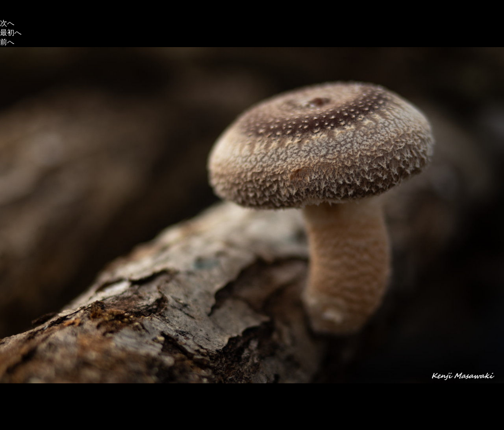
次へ (7, 23)
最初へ (11, 33)
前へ (7, 42)
